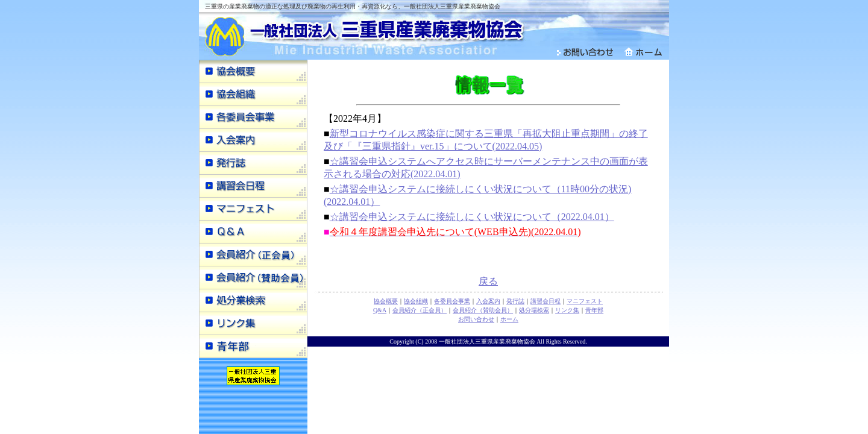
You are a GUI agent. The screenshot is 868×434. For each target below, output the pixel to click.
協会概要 (386, 301)
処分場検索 (534, 310)
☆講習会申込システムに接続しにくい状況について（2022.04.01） (472, 217)
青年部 (594, 310)
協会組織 (416, 301)
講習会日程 (546, 301)
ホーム (509, 319)
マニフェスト (585, 301)
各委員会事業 (452, 301)
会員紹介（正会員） (420, 310)
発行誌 (515, 301)
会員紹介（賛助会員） (483, 310)
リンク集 (567, 310)
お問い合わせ (476, 319)
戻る (488, 281)
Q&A (380, 310)
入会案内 (488, 301)
